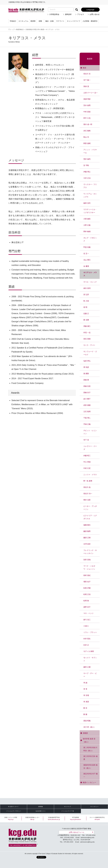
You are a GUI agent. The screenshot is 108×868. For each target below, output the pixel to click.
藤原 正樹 (87, 538)
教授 (84, 68)
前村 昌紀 (87, 575)
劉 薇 (85, 714)
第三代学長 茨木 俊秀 (91, 758)
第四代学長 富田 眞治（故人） (91, 767)
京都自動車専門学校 (54, 818)
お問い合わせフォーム (77, 832)
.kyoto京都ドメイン (41, 811)
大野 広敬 (87, 225)
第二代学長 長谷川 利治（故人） (90, 749)
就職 (40, 21)
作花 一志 (87, 333)
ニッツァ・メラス (90, 475)
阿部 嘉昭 (87, 143)
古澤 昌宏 (87, 544)
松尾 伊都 (87, 588)
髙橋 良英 (87, 386)
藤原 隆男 (87, 531)
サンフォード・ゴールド (90, 353)
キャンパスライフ (74, 21)
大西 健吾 (87, 219)
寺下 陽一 (87, 80)
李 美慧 (86, 702)
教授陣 (33, 21)
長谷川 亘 (87, 74)
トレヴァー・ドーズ (90, 448)
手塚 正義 (87, 424)
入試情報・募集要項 (90, 21)
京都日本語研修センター (32, 818)
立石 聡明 (87, 412)
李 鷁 (85, 683)
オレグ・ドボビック (90, 239)
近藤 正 (86, 314)
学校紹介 (13, 21)
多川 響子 (87, 399)
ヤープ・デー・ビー (90, 675)
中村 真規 (87, 112)
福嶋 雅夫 (87, 525)
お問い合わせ (95, 14)
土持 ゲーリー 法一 (91, 93)
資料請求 (68, 14)
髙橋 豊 (86, 380)
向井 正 (86, 645)
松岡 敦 (86, 601)
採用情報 (41, 807)
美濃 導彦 (87, 99)
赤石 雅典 (87, 131)
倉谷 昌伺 (87, 288)
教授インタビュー (89, 782)
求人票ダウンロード (13, 807)
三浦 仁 (86, 626)
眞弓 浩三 (87, 620)
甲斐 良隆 (87, 247)
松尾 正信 (87, 594)
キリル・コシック (90, 282)
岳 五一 (86, 254)
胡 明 (85, 307)
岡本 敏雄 (87, 231)
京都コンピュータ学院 (11, 818)
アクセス (81, 14)
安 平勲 (86, 165)
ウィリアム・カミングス (90, 195)
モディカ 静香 (89, 651)
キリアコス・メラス (90, 274)
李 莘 (85, 689)
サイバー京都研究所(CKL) (97, 818)
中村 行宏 (87, 468)
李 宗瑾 (86, 695)
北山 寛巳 (87, 260)
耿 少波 (86, 301)
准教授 (85, 733)
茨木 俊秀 (87, 105)
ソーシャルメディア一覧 (67, 811)
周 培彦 (86, 367)
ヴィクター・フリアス (90, 186)
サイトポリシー (94, 807)
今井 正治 (87, 178)
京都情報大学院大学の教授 (35, 29)
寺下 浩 (86, 440)
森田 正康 (87, 667)
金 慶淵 (86, 266)
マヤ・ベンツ (88, 613)
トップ (12, 29)
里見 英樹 (87, 339)
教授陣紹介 (20, 29)
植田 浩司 (87, 203)
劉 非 (85, 708)
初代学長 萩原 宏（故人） (89, 740)
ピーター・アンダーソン (90, 508)
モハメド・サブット (90, 659)
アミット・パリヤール (90, 151)
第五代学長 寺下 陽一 (91, 775)
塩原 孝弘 (87, 361)
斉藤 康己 (87, 326)
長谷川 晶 (87, 487)
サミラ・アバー (89, 345)
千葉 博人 (87, 418)
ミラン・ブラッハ (90, 632)
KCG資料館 (76, 818)
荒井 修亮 (87, 159)
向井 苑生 (87, 639)
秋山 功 (86, 137)
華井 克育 (87, 500)
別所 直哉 (87, 560)
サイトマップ (68, 807)
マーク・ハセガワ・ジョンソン (89, 568)
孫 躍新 (86, 374)
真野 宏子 (87, 607)
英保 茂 (86, 86)
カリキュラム (23, 21)
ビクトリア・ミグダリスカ (90, 517)
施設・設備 (49, 21)
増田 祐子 (87, 582)
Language (90, 10)
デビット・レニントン (90, 432)
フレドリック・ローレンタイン (90, 552)
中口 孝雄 (87, 462)
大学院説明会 (54, 14)
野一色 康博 (88, 481)
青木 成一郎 (88, 124)
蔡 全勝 (86, 320)
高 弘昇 (86, 295)
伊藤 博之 (87, 172)
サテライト (60, 21)
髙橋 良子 (87, 393)
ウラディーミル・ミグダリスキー (90, 211)
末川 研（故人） (90, 727)
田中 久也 (87, 118)
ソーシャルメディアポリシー (14, 811)
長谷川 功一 (88, 494)
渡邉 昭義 (87, 721)
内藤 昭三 (87, 456)
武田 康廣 (87, 405)
